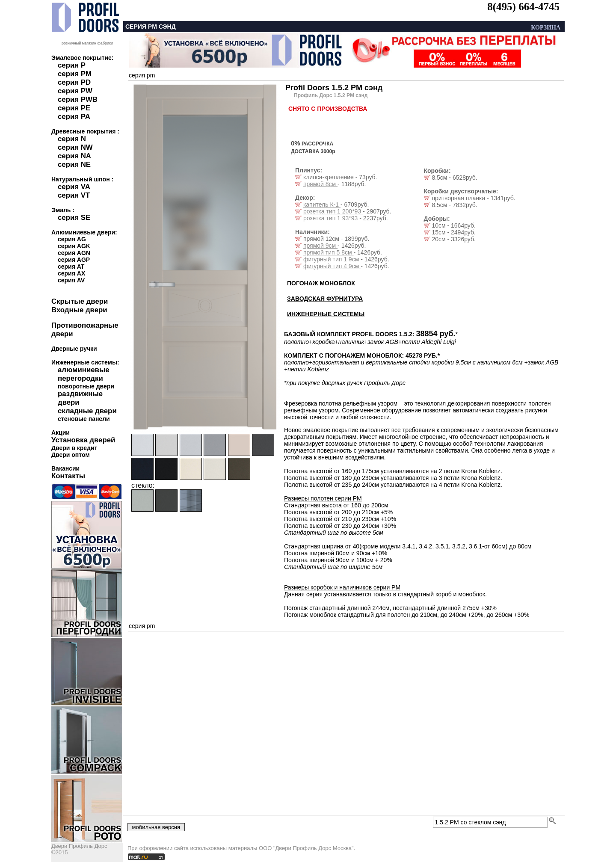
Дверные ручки (74, 349)
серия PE (74, 108)
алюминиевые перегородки (84, 374)
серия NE (74, 164)
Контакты (68, 476)
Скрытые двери (80, 301)
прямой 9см (320, 246)
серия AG (72, 239)
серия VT (74, 195)
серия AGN (74, 253)
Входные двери (79, 310)
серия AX (71, 273)
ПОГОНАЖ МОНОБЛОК (321, 283)
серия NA (74, 156)
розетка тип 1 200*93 (333, 211)
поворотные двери (86, 386)
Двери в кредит (74, 448)
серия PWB (78, 99)
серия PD (74, 82)
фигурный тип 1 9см (332, 259)
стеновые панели (84, 419)
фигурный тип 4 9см (332, 266)
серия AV (71, 280)
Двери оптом (71, 455)
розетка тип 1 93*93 (331, 218)
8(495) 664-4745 (523, 7)
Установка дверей (83, 440)
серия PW (75, 91)
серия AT (71, 267)
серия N (72, 139)
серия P (72, 65)
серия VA (74, 187)
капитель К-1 (322, 204)
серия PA (74, 117)
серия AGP (74, 260)
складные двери (87, 411)
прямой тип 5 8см (329, 252)
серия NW (75, 147)
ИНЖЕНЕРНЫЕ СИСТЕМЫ (326, 314)
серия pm (142, 75)
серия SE (74, 218)
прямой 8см (320, 184)
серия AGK (74, 246)
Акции (61, 432)
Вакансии (65, 468)
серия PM (75, 74)
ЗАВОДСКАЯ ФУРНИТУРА (325, 299)
